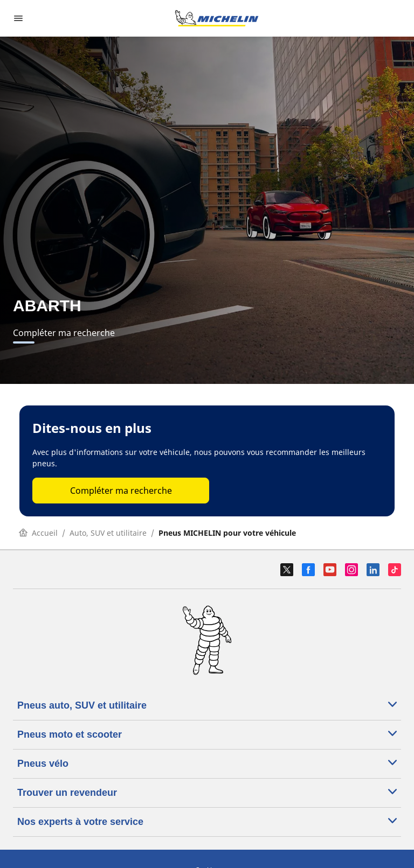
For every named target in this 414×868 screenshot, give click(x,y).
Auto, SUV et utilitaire (108, 533)
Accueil (38, 533)
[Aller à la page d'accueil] (217, 18)
